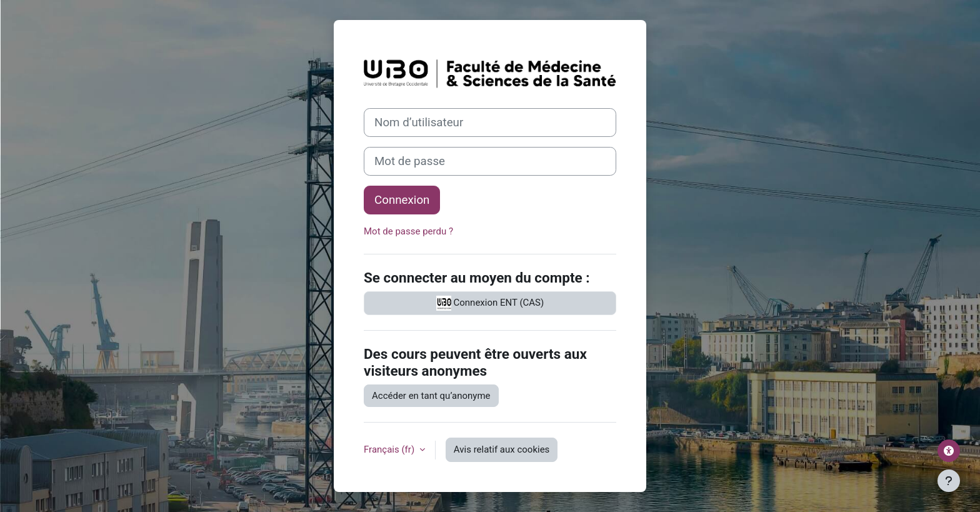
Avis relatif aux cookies (502, 449)
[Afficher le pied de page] (949, 481)
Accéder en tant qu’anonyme (431, 396)
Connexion (402, 200)
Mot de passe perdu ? (408, 231)
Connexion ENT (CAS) (490, 303)
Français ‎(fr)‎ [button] (390, 449)
